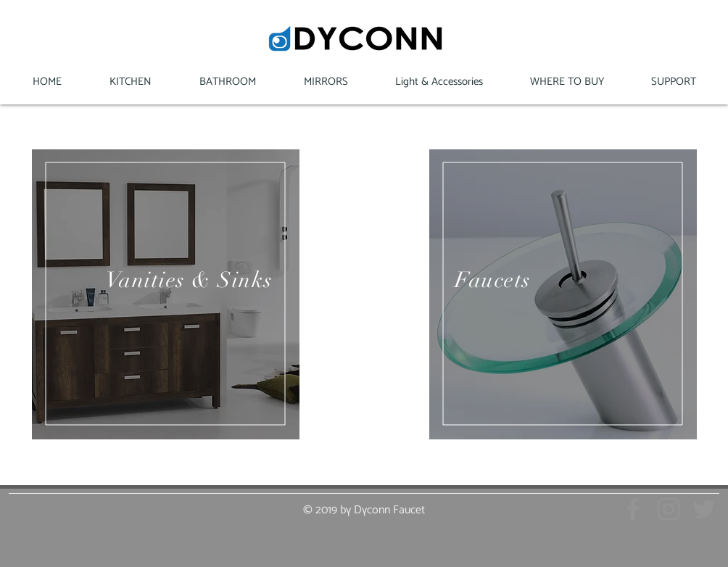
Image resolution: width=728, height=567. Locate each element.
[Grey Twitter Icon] (704, 509)
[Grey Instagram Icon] (669, 509)
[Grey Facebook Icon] (633, 509)
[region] (166, 294)
